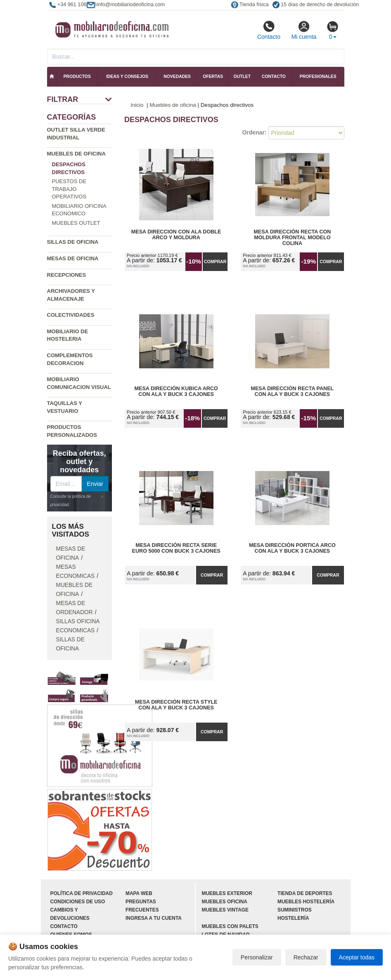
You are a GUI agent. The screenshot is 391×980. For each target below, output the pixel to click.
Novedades (177, 77)
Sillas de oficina (73, 242)
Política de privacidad (82, 893)
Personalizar (257, 957)
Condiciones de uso (78, 902)
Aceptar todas (357, 957)
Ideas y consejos (127, 77)
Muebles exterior (227, 893)
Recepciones (67, 275)
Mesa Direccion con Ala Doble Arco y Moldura (176, 235)
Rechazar (306, 957)
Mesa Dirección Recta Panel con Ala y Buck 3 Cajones (292, 391)
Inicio (137, 105)
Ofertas (213, 77)
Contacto (269, 30)
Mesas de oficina (73, 258)
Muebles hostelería (306, 902)
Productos (77, 77)
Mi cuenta (304, 30)
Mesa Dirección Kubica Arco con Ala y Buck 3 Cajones (176, 391)
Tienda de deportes (305, 893)
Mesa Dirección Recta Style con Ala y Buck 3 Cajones (176, 705)
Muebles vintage (225, 910)
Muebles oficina (225, 902)
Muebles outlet (76, 223)
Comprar (215, 261)
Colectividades (71, 315)
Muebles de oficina (76, 154)
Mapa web (139, 893)
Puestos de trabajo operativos (69, 189)
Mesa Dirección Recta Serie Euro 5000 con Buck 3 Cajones (176, 548)
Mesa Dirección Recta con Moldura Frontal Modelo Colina (292, 238)
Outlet (242, 77)
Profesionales (318, 77)
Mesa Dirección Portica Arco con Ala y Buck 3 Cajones (292, 548)
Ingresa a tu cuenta (154, 918)
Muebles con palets (230, 926)
